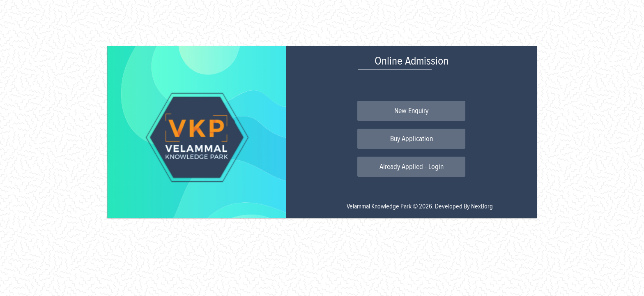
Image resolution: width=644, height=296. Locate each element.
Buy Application (412, 139)
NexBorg (482, 207)
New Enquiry (411, 111)
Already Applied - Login (412, 167)
